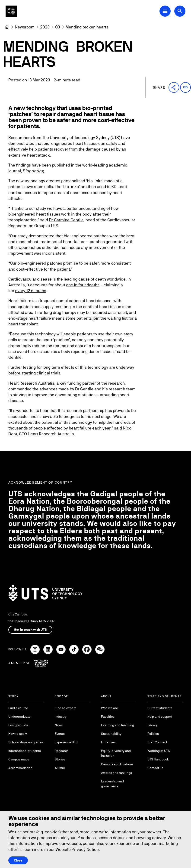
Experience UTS (66, 742)
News (59, 725)
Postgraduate (18, 725)
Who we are (110, 708)
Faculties (108, 717)
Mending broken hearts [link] (87, 27)
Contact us (155, 768)
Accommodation (20, 768)
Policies (153, 734)
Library (153, 725)
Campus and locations (117, 764)
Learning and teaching (118, 725)
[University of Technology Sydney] (7, 27)
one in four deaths (83, 285)
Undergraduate (19, 717)
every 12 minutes (31, 291)
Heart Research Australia (31, 383)
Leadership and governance (112, 784)
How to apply (18, 734)
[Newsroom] (25, 27)
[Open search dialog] (180, 11)
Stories (60, 759)
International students (25, 751)
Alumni (60, 768)
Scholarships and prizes (26, 742)
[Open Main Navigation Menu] (165, 11)
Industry (61, 717)
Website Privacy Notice (77, 849)
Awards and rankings (116, 773)
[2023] (45, 27)
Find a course (18, 708)
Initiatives (108, 742)
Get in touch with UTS (30, 630)
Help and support (160, 717)
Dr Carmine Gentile (66, 220)
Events (60, 734)
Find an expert (65, 708)
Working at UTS (159, 751)
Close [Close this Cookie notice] (18, 860)
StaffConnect (157, 742)
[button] (174, 87)
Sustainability (111, 734)
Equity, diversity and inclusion (116, 753)
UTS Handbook (158, 759)
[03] (58, 27)
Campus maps (19, 759)
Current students (160, 708)
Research (62, 751)
